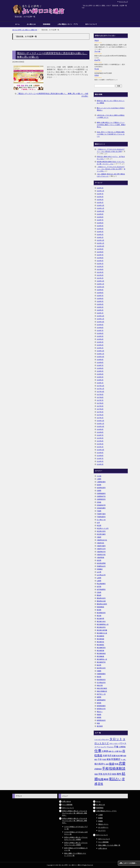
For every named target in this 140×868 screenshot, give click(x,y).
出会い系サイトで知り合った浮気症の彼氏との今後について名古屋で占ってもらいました (111, 134)
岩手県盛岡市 (101, 589)
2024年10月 (100, 211)
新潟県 (99, 610)
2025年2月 (100, 200)
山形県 (99, 578)
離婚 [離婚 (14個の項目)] (106, 779)
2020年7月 (100, 296)
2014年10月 (100, 450)
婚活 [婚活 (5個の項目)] (96, 760)
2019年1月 (100, 348)
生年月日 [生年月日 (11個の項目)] (107, 774)
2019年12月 (100, 316)
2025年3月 (100, 197)
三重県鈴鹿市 (101, 482)
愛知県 (99, 595)
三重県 (99, 479)
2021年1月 (100, 278)
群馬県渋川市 (101, 709)
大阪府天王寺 (101, 549)
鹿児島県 (100, 726)
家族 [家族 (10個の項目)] (109, 759)
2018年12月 (100, 351)
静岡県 (99, 717)
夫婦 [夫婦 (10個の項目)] (105, 756)
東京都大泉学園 (102, 630)
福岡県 (99, 697)
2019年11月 (100, 319)
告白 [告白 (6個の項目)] (120, 751)
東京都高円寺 (101, 662)
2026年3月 (100, 188)
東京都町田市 (101, 648)
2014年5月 (100, 461)
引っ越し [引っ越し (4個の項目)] (123, 760)
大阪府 (99, 537)
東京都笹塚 (100, 651)
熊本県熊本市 (101, 680)
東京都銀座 (100, 656)
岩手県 (99, 587)
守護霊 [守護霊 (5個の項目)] (104, 760)
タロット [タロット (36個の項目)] (116, 739)
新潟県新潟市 (101, 613)
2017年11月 (100, 389)
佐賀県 (99, 485)
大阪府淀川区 (101, 555)
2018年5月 (100, 371)
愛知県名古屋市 (102, 604)
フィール (97, 51)
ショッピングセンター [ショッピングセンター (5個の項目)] (102, 740)
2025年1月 (100, 203)
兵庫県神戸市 (101, 496)
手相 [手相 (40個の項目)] (105, 768)
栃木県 (99, 665)
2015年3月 (100, 444)
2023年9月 (100, 249)
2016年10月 (100, 426)
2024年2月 (100, 235)
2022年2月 (100, 267)
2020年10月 (100, 287)
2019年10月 (100, 322)
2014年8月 (100, 456)
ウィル (97, 69)
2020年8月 (100, 293)
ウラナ (97, 75)
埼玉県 (99, 526)
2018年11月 (100, 354)
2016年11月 (100, 424)
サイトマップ (123, 2)
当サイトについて (91, 24)
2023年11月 (100, 243)
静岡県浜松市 (101, 720)
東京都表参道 (101, 653)
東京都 (99, 616)
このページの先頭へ (130, 863)
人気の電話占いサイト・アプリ (68, 24)
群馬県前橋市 (101, 706)
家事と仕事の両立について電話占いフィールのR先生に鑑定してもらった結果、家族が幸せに (111, 125)
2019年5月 (100, 336)
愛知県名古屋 (101, 601)
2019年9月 (100, 325)
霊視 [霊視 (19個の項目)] (100, 784)
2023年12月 (100, 240)
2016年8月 (100, 432)
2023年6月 (100, 258)
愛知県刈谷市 (101, 598)
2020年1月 (100, 313)
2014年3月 (100, 464)
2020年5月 (100, 301)
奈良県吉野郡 (101, 563)
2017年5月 (100, 406)
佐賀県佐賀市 (101, 488)
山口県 (99, 572)
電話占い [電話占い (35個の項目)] (115, 779)
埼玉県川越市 (101, 534)
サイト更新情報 (67, 805)
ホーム (17, 24)
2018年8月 (100, 362)
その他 (99, 476)
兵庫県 (99, 491)
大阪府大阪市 (101, 546)
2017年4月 (100, 409)
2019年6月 (100, 333)
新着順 (100, 818)
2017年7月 (100, 400)
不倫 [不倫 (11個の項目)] (116, 747)
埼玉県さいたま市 (103, 528)
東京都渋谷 (100, 642)
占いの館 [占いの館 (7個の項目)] (115, 751)
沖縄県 (99, 671)
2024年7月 (100, 220)
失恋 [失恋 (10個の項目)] (109, 756)
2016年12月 (100, 421)
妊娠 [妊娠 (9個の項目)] (114, 756)
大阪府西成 (100, 557)
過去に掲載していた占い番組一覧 (109, 845)
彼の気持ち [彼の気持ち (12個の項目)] (100, 764)
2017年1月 (100, 418)
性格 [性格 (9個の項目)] (116, 764)
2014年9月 (100, 453)
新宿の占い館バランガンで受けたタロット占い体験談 (111, 102)
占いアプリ (102, 831)
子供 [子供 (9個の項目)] (100, 759)
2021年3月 (100, 272)
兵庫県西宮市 (101, 499)
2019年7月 (100, 330)
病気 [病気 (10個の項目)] (114, 774)
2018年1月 (100, 383)
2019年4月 (100, 339)
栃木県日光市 (101, 668)
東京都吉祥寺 (101, 627)
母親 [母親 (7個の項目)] (96, 774)
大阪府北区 (100, 543)
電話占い (100, 712)
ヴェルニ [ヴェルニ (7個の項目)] (110, 747)
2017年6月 (100, 403)
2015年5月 (100, 438)
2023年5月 (100, 261)
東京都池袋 (100, 639)
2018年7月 (100, 365)
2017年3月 (100, 412)
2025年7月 (100, 194)
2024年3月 (100, 232)
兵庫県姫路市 (101, 494)
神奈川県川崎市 (102, 688)
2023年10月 (100, 246)
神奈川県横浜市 (102, 691)
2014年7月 (100, 458)
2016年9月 (100, 429)
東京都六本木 (101, 621)
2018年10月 (100, 357)
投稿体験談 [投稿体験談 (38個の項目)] (117, 768)
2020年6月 (100, 299)
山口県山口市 (101, 575)
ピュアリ (97, 60)
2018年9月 (100, 360)
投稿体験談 (47, 24)
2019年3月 (100, 342)
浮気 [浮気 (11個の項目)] (100, 774)
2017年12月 (100, 386)
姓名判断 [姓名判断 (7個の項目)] (119, 756)
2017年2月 (100, 415)
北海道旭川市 (101, 505)
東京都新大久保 (102, 633)
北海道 (99, 502)
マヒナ (97, 40)
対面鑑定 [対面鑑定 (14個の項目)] (116, 759)
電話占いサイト (103, 824)
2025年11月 (100, 191)
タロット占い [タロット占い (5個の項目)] (114, 744)
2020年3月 (100, 307)
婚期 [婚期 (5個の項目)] (125, 756)
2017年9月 (100, 394)
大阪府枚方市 (101, 552)
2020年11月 (100, 284)
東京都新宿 (100, 636)
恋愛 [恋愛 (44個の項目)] (122, 763)
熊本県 (99, 677)
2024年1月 (100, 237)
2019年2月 (100, 345)
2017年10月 (100, 392)
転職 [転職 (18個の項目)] (101, 779)
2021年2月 (100, 275)
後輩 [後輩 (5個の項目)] (107, 764)
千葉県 (99, 511)
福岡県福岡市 (101, 700)
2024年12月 (100, 205)
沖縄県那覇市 (101, 674)
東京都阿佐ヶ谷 (102, 659)
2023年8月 (100, 252)
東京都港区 (100, 645)
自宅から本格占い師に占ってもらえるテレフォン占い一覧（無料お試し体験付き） (75, 813)
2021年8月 (100, 269)
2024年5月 (100, 226)
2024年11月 (100, 208)
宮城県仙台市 (101, 566)
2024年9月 (100, 214)
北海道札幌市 (101, 508)
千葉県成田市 (101, 517)
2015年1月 (100, 447)
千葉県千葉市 (101, 514)
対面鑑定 (100, 569)
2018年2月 (100, 380)
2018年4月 (100, 374)
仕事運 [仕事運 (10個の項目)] (105, 751)
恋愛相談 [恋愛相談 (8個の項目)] (98, 769)
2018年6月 (100, 368)
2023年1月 (100, 264)
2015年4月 (100, 441)
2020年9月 (100, 290)
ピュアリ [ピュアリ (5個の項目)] (104, 747)
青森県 (99, 715)
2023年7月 (100, 255)
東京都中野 (100, 619)
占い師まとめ (31, 24)
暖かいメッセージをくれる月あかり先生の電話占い (111, 109)
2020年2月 (100, 310)
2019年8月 (100, 328)
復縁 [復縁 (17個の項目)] (112, 764)
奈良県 (99, 560)
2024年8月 (100, 217)
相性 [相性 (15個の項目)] (119, 774)
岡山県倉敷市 (101, 584)
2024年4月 (100, 229)
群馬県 (99, 703)
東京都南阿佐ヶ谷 (103, 624)
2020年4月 (100, 304)
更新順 (100, 821)
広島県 (99, 592)
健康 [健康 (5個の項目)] (110, 751)
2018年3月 (100, 377)
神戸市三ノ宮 (101, 694)
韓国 (98, 723)
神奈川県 (100, 685)
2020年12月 (100, 281)
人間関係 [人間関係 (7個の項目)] (122, 747)
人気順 (100, 815)
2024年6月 (100, 223)
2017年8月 (100, 397)
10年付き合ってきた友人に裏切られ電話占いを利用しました (111, 116)
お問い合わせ (67, 801)
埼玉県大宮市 (101, 531)
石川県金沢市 (101, 683)
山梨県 (99, 581)
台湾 (98, 523)
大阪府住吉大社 (102, 540)
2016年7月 (100, 435)
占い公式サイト (103, 827)
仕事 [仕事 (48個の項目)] (98, 751)
